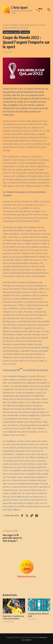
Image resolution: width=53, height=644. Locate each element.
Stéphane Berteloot (26, 577)
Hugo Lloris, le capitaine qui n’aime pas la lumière (13, 617)
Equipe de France (11, 32)
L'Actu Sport (19, 7)
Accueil (6, 25)
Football (14, 25)
